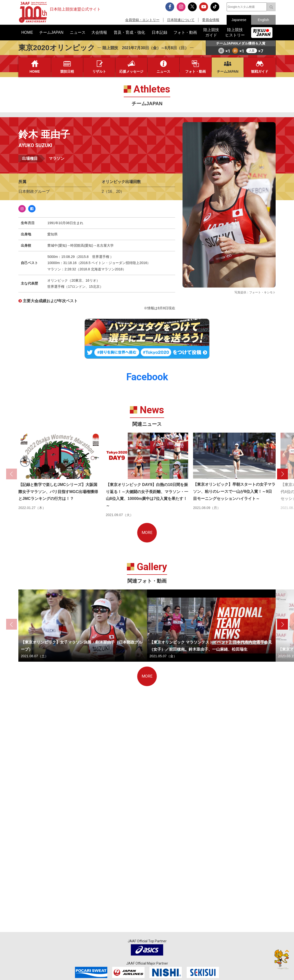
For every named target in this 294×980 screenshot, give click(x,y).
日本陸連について (181, 20)
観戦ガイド (260, 71)
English (263, 20)
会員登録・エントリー (142, 20)
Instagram (22, 209)
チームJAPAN (228, 71)
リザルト (99, 71)
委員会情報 (211, 20)
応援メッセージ (131, 71)
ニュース (163, 71)
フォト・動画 (196, 71)
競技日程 (67, 71)
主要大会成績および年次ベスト (50, 301)
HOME (35, 71)
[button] (282, 474)
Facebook (32, 209)
